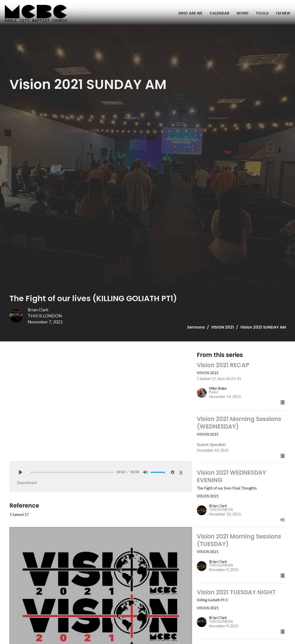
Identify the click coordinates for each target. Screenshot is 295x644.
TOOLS (262, 13)
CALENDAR (219, 13)
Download (27, 483)
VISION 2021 (223, 327)
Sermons (196, 327)
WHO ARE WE (190, 13)
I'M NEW (283, 13)
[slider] (71, 472)
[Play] (21, 472)
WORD (243, 13)
